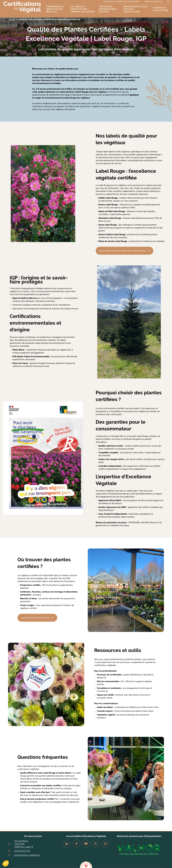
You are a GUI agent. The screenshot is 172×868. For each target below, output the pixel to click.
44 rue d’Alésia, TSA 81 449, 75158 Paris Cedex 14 (24, 844)
